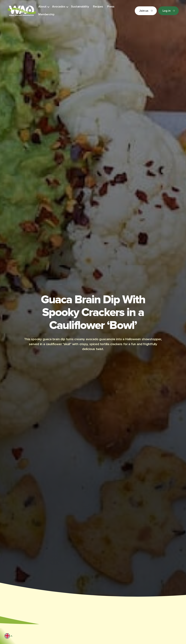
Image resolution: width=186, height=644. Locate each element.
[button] (44, 7)
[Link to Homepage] (22, 11)
